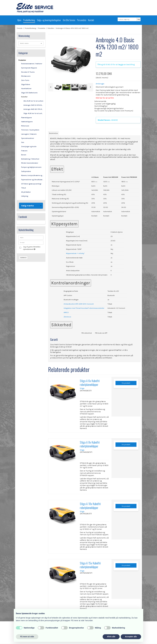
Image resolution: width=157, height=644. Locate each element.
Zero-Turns (25, 80)
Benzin (24, 155)
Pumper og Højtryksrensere (31, 167)
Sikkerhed (61, 325)
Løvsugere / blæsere (29, 134)
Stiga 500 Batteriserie (29, 93)
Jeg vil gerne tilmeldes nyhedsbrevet (33, 248)
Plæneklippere (27, 118)
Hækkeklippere (27, 122)
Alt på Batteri (26, 192)
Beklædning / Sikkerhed (30, 159)
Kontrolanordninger (71, 283)
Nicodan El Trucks (28, 72)
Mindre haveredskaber (30, 163)
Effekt (57, 169)
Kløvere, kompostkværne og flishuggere (32, 175)
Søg (139, 19)
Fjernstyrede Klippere (29, 68)
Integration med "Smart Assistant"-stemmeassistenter (84, 308)
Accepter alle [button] (131, 637)
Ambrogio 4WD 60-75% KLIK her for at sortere (33, 109)
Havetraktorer (26, 89)
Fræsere (24, 151)
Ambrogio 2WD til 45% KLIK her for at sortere (33, 105)
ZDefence (67, 317)
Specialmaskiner (28, 138)
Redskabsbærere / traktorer (32, 64)
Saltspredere (26, 171)
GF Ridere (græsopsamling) (31, 184)
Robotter (24, 97)
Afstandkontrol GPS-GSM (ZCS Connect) (79, 304)
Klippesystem (64, 224)
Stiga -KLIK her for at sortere (33, 113)
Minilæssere (26, 76)
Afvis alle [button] (111, 637)
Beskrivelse (53, 133)
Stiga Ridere (26, 84)
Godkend (23, 258)
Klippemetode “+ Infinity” (75, 253)
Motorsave (25, 126)
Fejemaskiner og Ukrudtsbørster (32, 180)
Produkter (22, 60)
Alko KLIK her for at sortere (33, 101)
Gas (23, 142)
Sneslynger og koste (29, 147)
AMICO (66, 312)
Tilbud (23, 188)
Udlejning (25, 196)
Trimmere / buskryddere (30, 130)
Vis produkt (126, 383)
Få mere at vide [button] (27, 637)
